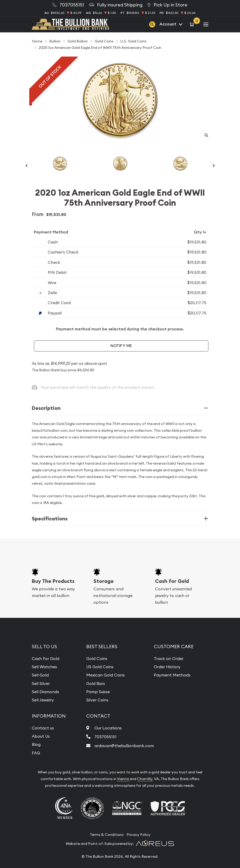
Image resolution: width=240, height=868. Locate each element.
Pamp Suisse (98, 692)
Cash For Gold (46, 658)
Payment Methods (172, 675)
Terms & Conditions (107, 835)
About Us (41, 736)
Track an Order (169, 658)
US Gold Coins (100, 667)
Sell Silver (41, 683)
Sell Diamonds (45, 692)
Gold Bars (96, 683)
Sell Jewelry (43, 700)
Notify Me (121, 346)
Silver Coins (97, 700)
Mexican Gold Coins (105, 675)
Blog (36, 744)
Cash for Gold (172, 581)
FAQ (36, 753)
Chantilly (145, 779)
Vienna (123, 779)
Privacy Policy (138, 835)
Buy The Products (53, 581)
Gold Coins (97, 658)
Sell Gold (40, 675)
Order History (167, 667)
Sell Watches (44, 667)
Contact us (43, 728)
